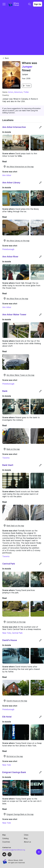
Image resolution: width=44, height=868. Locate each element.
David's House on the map (15, 701)
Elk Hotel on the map (13, 756)
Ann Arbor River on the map (16, 299)
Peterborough (8, 249)
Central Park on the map (14, 622)
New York (7, 633)
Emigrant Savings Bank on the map (18, 814)
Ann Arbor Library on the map (16, 241)
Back (6, 58)
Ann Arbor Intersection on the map (18, 167)
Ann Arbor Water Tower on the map (19, 375)
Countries (6, 842)
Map (4, 835)
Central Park (17, 633)
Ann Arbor (7, 175)
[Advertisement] (22, 32)
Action (11, 92)
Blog (26, 838)
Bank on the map (11, 449)
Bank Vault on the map (14, 526)
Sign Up (38, 4)
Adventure (18, 92)
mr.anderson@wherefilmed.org (14, 850)
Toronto (6, 458)
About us (27, 842)
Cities (26, 835)
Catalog (5, 838)
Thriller (26, 92)
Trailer (27, 86)
